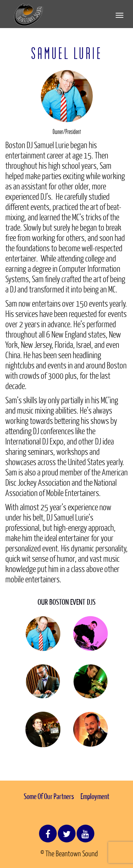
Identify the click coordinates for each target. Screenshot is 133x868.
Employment (95, 796)
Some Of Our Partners (49, 796)
